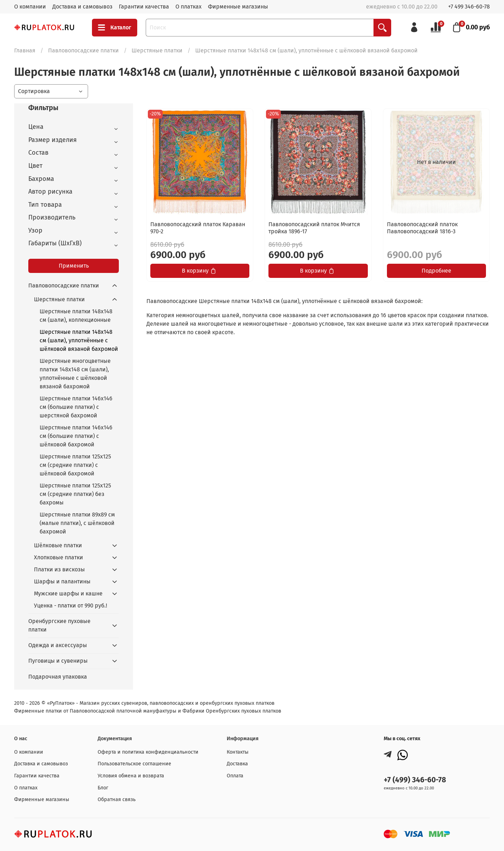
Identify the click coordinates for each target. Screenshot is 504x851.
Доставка (237, 764)
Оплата (235, 776)
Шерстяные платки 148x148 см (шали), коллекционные (76, 316)
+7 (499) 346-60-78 (415, 780)
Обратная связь (117, 799)
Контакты (238, 752)
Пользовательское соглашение (134, 764)
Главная (25, 50)
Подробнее (436, 271)
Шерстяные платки (157, 50)
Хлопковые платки (59, 557)
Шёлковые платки (58, 545)
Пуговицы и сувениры (58, 661)
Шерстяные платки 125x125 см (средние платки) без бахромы (75, 494)
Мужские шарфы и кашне (68, 593)
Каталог (115, 28)
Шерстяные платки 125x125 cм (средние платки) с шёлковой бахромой (75, 465)
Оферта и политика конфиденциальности (148, 752)
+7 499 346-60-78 (469, 7)
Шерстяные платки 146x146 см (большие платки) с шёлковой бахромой (76, 436)
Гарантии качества (144, 7)
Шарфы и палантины (62, 581)
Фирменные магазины (238, 7)
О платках (189, 7)
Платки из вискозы (59, 569)
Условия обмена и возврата (131, 776)
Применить (74, 266)
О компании (30, 7)
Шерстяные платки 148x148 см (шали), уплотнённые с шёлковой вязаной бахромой (79, 340)
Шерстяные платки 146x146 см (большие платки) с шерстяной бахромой (76, 407)
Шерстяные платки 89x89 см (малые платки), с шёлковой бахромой (77, 523)
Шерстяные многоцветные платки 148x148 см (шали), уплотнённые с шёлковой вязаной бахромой (75, 374)
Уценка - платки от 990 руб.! (71, 606)
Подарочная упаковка (58, 677)
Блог (103, 788)
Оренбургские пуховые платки (59, 625)
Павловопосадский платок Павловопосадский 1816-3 (422, 228)
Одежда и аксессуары (58, 645)
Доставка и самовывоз (82, 7)
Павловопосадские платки (83, 50)
